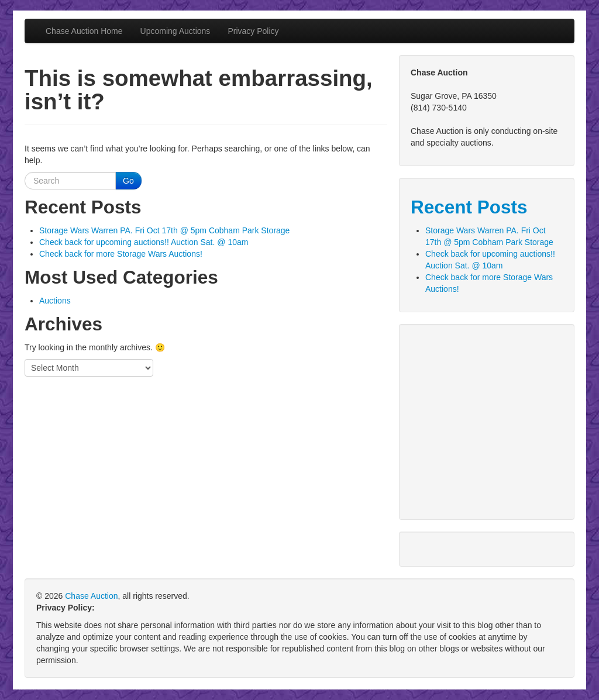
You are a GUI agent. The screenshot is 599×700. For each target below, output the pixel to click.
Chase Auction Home (84, 31)
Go (128, 181)
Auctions (55, 301)
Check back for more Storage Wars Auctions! (121, 254)
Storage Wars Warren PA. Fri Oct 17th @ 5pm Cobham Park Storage (164, 230)
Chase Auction (91, 596)
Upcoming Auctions (175, 31)
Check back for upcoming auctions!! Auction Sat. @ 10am (144, 242)
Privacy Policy (253, 31)
